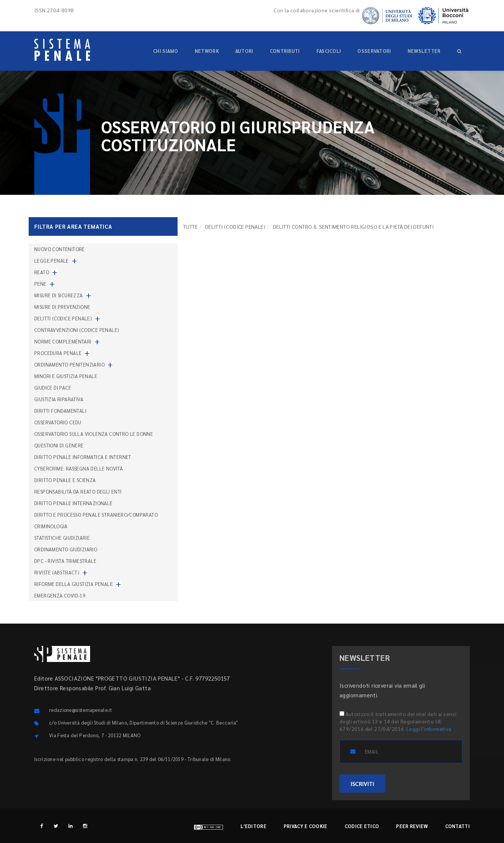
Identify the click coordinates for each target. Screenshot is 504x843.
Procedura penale (58, 353)
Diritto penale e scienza (65, 480)
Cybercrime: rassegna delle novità (79, 468)
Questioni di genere (59, 445)
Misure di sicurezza (59, 295)
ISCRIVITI (362, 784)
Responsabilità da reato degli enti (78, 492)
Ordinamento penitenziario (69, 365)
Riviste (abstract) (57, 572)
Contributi (285, 51)
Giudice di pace (53, 388)
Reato (42, 272)
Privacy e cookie (306, 826)
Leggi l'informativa (429, 729)
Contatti (457, 826)
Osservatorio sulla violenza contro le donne (94, 434)
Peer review (412, 826)
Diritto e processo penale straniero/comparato (96, 515)
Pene (40, 284)
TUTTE (190, 226)
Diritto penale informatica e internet (83, 457)
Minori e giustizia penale (66, 376)
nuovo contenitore (60, 249)
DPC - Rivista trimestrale (65, 561)
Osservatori (374, 51)
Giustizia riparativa (59, 399)
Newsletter (424, 51)
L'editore (253, 826)
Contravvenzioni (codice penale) (77, 330)
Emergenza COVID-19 (60, 595)
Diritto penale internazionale (74, 503)
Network (207, 51)
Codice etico (362, 826)
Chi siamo (166, 51)
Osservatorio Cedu (58, 422)
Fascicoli (329, 51)
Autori (244, 51)
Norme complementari (63, 341)
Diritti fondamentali (60, 411)
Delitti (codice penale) (235, 226)
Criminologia (51, 526)
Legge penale (52, 261)
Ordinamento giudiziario (66, 549)
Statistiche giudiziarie (62, 538)
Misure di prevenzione (62, 307)
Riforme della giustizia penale (74, 584)
